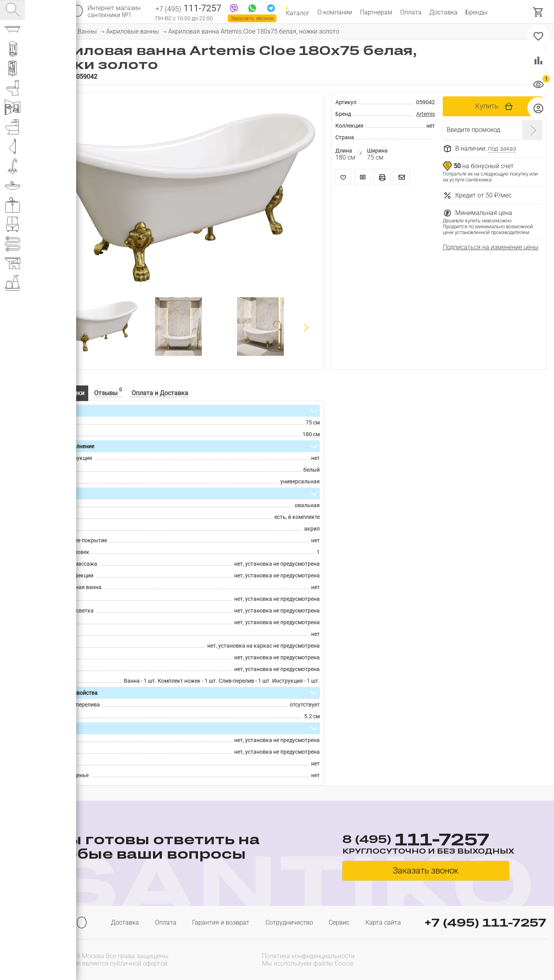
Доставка (444, 12)
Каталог (298, 12)
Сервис (339, 922)
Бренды (477, 12)
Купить (487, 106)
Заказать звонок (252, 18)
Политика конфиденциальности (308, 956)
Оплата (411, 12)
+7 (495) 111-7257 (485, 922)
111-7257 (188, 9)
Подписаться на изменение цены (491, 247)
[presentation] (496, 959)
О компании (335, 12)
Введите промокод (473, 130)
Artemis (426, 114)
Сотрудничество (289, 922)
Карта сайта (383, 922)
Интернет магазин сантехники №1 (114, 12)
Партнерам (376, 12)
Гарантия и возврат (221, 922)
